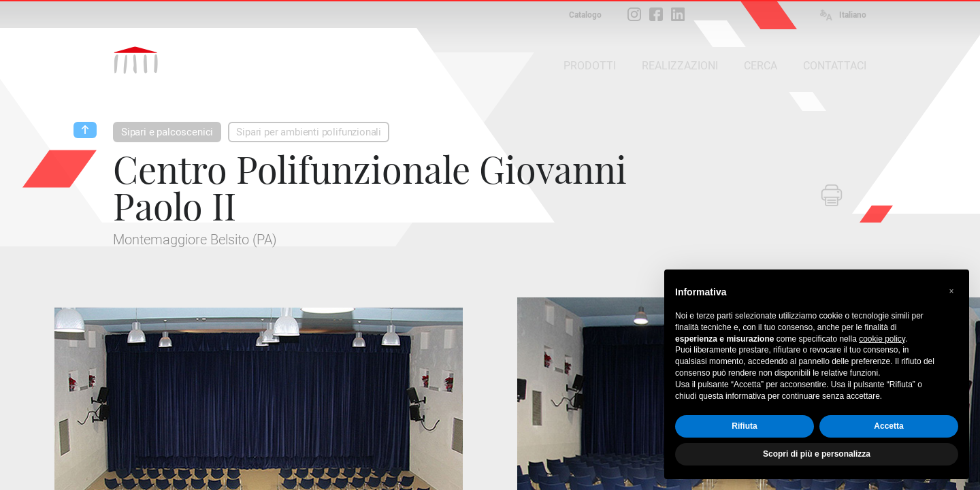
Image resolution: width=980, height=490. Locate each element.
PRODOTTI (590, 66)
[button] (951, 291)
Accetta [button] (888, 426)
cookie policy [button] (882, 339)
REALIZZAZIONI (680, 66)
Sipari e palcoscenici (167, 132)
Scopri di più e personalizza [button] (817, 454)
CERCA (761, 66)
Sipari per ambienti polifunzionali (309, 132)
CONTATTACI (835, 66)
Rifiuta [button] (744, 426)
